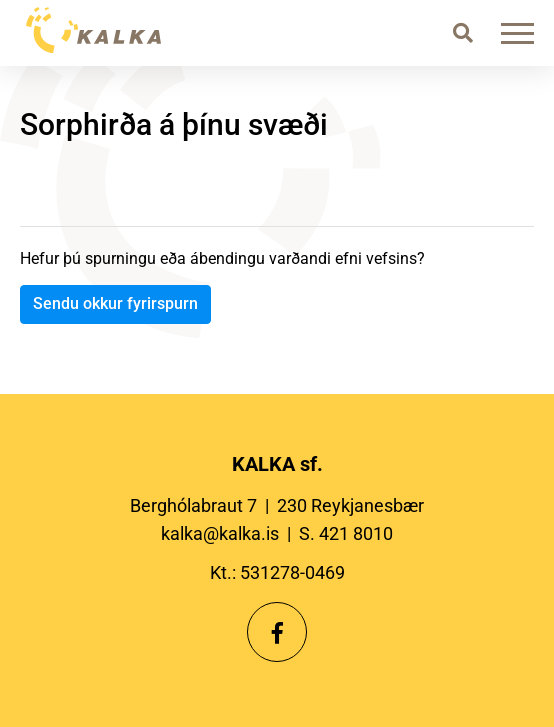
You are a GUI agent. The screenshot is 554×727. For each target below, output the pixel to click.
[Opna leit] (462, 32)
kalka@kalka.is (220, 533)
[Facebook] (277, 632)
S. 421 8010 (346, 533)
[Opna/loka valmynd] (521, 33)
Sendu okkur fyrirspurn (115, 303)
